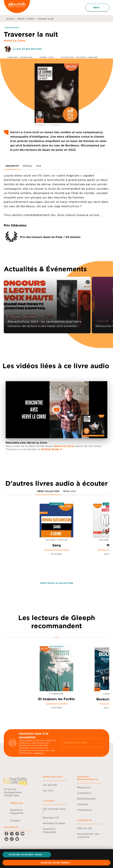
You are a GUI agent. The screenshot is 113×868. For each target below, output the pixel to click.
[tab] (12, 166)
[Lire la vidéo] (56, 410)
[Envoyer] (100, 743)
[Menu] (97, 8)
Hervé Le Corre (15, 41)
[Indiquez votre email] (79, 743)
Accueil (10, 19)
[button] (27, 855)
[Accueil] (17, 7)
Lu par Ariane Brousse (27, 49)
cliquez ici (39, 753)
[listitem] (6, 834)
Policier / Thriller (26, 19)
